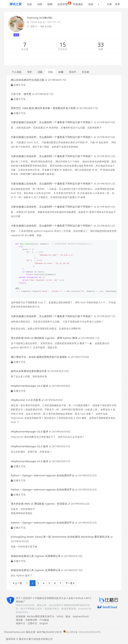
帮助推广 (21, 602)
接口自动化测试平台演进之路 (27, 80)
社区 (30, 4)
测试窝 (19, 620)
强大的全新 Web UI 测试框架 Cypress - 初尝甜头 (39, 504)
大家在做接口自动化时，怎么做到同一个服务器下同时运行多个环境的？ (52, 122)
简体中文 (21, 623)
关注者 (25, 49)
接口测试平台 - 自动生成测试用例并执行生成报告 (39, 357)
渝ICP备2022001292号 (49, 632)
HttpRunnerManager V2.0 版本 (30, 386)
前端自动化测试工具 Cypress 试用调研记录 (36, 556)
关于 (18, 598)
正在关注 (63, 49)
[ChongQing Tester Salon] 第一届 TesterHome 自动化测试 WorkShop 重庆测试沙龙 (60, 537)
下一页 (70, 583)
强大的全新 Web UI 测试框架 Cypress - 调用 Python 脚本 (44, 338)
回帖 (50, 72)
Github (79, 598)
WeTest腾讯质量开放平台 (41, 616)
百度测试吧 (31, 620)
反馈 (71, 598)
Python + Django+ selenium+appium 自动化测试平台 (43, 475)
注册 (109, 4)
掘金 (68, 616)
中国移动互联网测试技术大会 (50, 598)
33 (101, 45)
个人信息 (17, 72)
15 (63, 45)
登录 (117, 4)
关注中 (73, 72)
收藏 (101, 49)
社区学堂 (64, 4)
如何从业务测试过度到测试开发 (29, 371)
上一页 (18, 583)
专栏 (30, 72)
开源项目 (78, 4)
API (87, 598)
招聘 (50, 4)
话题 (40, 72)
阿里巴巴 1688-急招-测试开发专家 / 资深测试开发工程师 (43, 108)
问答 (40, 4)
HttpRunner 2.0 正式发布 (26, 400)
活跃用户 (28, 598)
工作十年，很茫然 (21, 94)
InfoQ (60, 616)
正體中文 (32, 623)
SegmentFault (81, 616)
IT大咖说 (44, 620)
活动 (91, 4)
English (44, 623)
